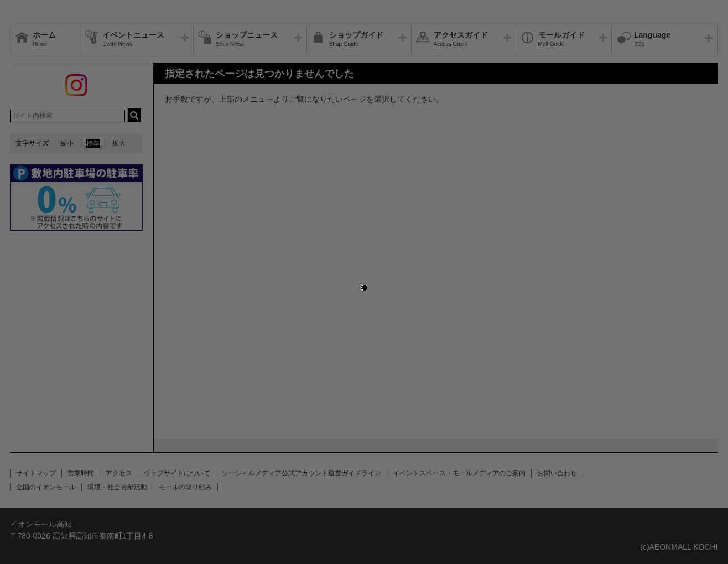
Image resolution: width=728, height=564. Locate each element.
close (366, 277)
